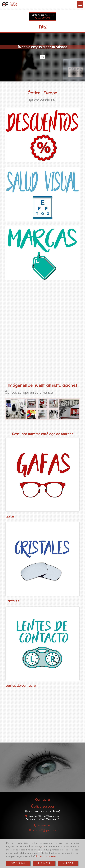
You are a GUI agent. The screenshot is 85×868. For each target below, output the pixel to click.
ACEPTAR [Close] (68, 863)
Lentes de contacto (21, 685)
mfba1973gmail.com (44, 831)
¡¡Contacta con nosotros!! (42, 15)
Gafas (10, 516)
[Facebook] (41, 28)
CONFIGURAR (18, 863)
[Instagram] (45, 28)
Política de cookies (46, 856)
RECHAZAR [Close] (44, 863)
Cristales (12, 601)
